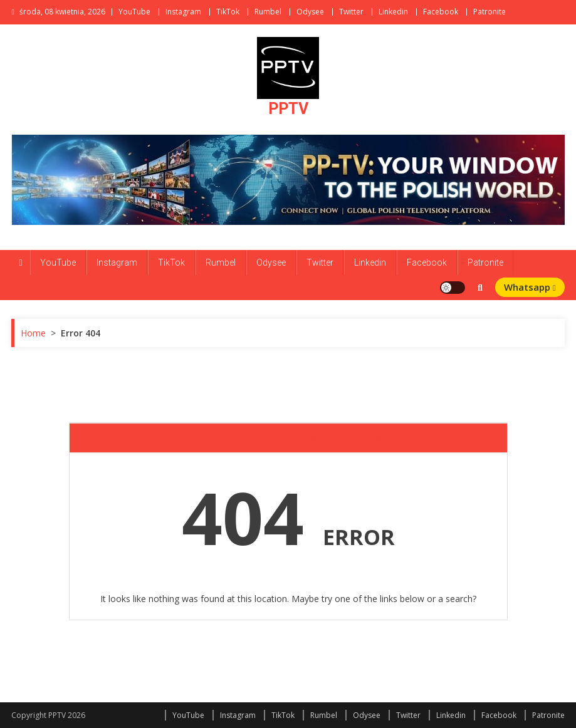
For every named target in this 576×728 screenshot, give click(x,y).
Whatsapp (530, 287)
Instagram (183, 12)
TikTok (228, 12)
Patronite (490, 12)
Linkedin (393, 12)
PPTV (288, 109)
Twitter (351, 12)
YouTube (134, 12)
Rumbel (268, 12)
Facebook (441, 12)
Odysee (310, 12)
